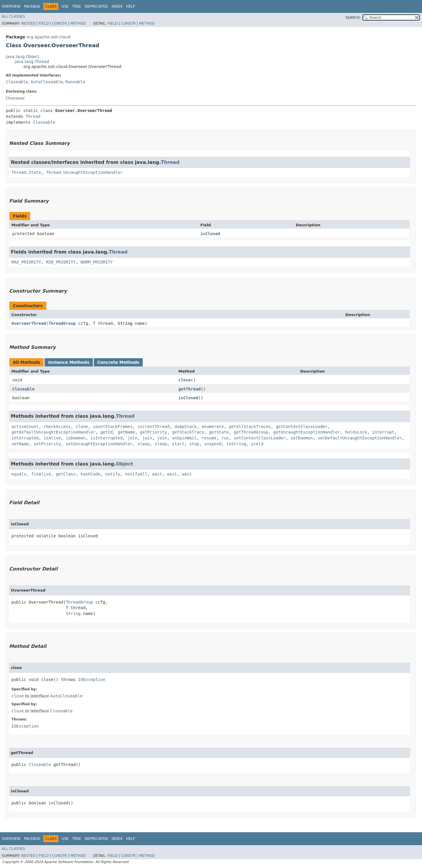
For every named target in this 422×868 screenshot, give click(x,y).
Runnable (75, 82)
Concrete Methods (118, 362)
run (225, 438)
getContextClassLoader (302, 427)
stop (194, 444)
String (125, 323)
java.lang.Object (23, 57)
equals (19, 474)
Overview (11, 6)
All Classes (13, 16)
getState (219, 432)
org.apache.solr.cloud (48, 37)
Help (131, 6)
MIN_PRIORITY (61, 262)
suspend (213, 444)
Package (32, 6)
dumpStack (186, 427)
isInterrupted (107, 438)
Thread (33, 116)
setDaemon (302, 438)
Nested (28, 23)
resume (209, 438)
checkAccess (57, 427)
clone (82, 427)
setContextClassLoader (260, 438)
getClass (66, 474)
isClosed (210, 234)
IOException (92, 680)
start (178, 444)
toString (236, 444)
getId (106, 432)
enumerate (213, 427)
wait (157, 474)
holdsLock (356, 432)
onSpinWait (184, 438)
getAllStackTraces (250, 427)
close (185, 380)
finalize (41, 474)
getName (126, 432)
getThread (190, 389)
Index (117, 6)
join (132, 438)
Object (125, 464)
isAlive (52, 438)
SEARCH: (353, 18)
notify (113, 474)
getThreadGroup (251, 432)
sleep (144, 444)
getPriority (153, 432)
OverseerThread (29, 323)
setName (20, 444)
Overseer (15, 98)
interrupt (383, 432)
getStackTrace (188, 432)
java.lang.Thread (32, 62)
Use (65, 6)
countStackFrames (113, 427)
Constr (59, 23)
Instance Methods (69, 362)
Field (44, 23)
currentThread (154, 427)
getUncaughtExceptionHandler (307, 432)
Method (78, 23)
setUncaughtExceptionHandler (99, 444)
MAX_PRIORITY (26, 262)
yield (257, 444)
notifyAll (136, 474)
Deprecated (96, 6)
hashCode (90, 474)
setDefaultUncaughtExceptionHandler (360, 438)
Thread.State (26, 172)
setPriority (47, 444)
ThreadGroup (62, 323)
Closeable (17, 82)
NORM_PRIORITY (97, 262)
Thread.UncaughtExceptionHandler (84, 172)
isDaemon (75, 438)
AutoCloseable (47, 82)
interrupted (25, 438)
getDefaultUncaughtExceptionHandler (53, 432)
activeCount (25, 427)
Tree (77, 6)
